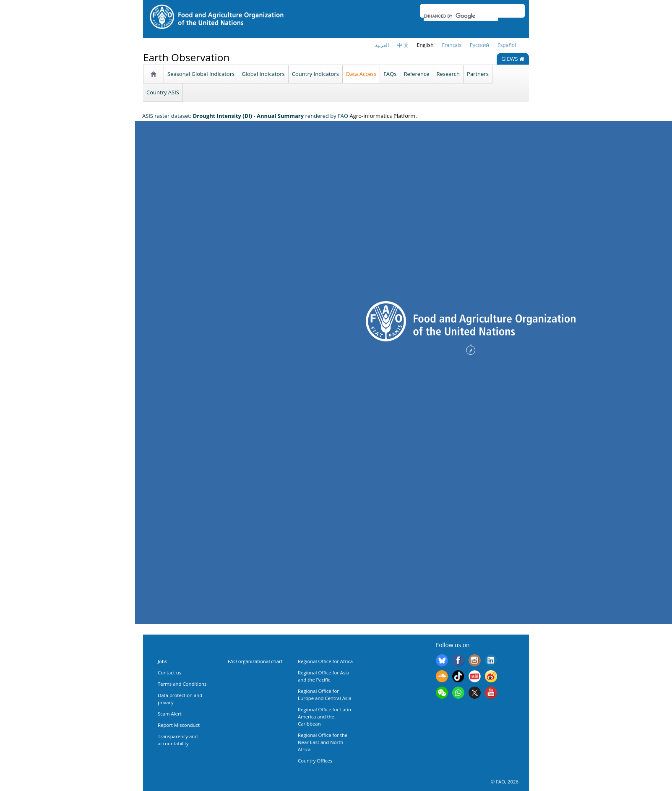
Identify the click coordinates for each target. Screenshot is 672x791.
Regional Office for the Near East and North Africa (323, 742)
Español (507, 45)
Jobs (162, 661)
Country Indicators (315, 74)
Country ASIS (163, 92)
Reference (416, 74)
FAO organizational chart (255, 661)
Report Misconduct (179, 725)
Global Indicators (263, 74)
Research (448, 74)
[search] (461, 16)
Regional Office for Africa (325, 661)
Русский (479, 45)
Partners (478, 74)
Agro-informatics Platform (383, 116)
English (425, 45)
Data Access (361, 74)
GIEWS (513, 59)
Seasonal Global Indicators (201, 74)
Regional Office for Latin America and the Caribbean (324, 717)
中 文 (403, 45)
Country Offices (315, 761)
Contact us (169, 673)
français (452, 45)
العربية (382, 45)
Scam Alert (170, 714)
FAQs (390, 74)
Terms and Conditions (182, 684)
